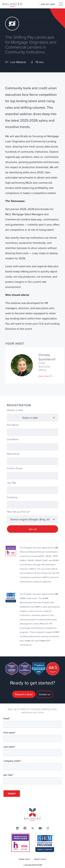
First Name (13, 425)
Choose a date (15, 410)
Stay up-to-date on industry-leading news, (32, 711)
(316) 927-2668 (48, 4)
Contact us (45, 694)
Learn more (45, 376)
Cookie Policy (24, 859)
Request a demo (24, 694)
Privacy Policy (40, 859)
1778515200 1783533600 (32, 418)
